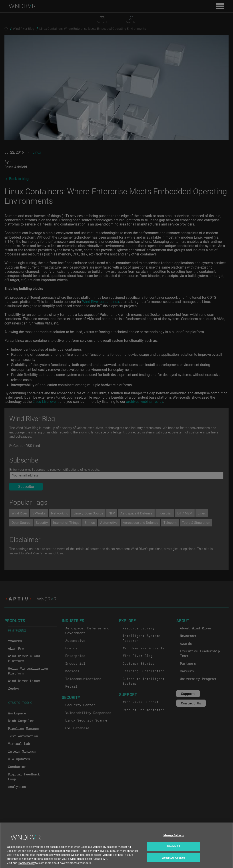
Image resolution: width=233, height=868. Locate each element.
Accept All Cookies (173, 861)
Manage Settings (174, 839)
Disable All (174, 850)
